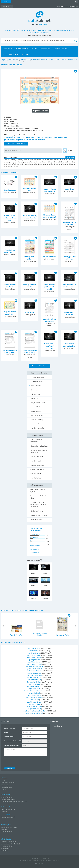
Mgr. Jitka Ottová (35, 704)
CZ (76, 2)
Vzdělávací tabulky (37, 381)
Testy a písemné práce (38, 403)
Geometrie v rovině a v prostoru (57, 59)
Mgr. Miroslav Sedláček (34, 682)
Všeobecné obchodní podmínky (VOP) (14, 802)
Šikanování (5, 829)
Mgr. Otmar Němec (34, 662)
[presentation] (20, 761)
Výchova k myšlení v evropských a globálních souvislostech (38, 505)
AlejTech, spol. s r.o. (53, 860)
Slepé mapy (34, 390)
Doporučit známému (41, 111)
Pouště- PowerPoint (17, 635)
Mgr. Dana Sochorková (34, 675)
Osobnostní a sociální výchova (38, 491)
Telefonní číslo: (9, 737)
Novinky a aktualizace (38, 377)
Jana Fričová (35, 700)
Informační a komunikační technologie (39, 451)
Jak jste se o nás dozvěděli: (13, 741)
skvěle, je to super (35, 534)
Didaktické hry (35, 394)
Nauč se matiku (6, 846)
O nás (3, 780)
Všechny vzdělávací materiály (17, 59)
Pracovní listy (35, 398)
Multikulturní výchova (37, 511)
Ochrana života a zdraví (9, 827)
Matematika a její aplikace (39, 446)
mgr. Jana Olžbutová (34, 657)
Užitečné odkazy (7, 797)
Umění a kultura (36, 478)
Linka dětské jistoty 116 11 (10, 844)
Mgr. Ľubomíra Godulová (35, 698)
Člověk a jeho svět (37, 457)
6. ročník (17, 137)
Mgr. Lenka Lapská (34, 649)
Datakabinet (4, 59)
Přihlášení (6, 2)
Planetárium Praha (7, 817)
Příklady (4, 851)
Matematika (44, 59)
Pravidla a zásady (7, 832)
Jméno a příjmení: (10, 728)
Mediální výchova (36, 520)
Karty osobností (36, 411)
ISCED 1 (29, 59)
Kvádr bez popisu (10, 190)
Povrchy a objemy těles (13, 151)
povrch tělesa (9, 140)
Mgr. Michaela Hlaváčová (34, 671)
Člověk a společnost (37, 465)
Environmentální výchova (39, 515)
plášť (66, 137)
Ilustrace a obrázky (37, 420)
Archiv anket (34, 553)
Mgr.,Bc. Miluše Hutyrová (34, 669)
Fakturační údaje (7, 787)
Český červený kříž (7, 809)
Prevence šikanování (8, 842)
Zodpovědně (5, 848)
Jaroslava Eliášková (34, 680)
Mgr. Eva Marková (34, 684)
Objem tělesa (69, 189)
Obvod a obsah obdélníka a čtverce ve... (10, 218)
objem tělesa (58, 137)
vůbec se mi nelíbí (35, 546)
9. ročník (40, 137)
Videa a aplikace (36, 386)
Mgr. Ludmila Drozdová (34, 664)
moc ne (32, 543)
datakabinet (58, 726)
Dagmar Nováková (35, 709)
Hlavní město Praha (62, 635)
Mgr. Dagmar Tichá (34, 660)
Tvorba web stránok (26, 860)
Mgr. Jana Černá (35, 689)
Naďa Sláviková (35, 693)
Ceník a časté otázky (8, 799)
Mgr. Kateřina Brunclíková (34, 666)
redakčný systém (38, 860)
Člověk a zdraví (36, 474)
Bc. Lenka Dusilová (34, 655)
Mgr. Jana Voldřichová (35, 706)
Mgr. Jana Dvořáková (34, 673)
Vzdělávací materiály (8, 783)
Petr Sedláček (34, 651)
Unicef (3, 812)
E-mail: (6, 732)
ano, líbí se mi (34, 537)
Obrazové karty (36, 407)
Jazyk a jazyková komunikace (36, 441)
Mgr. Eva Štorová (34, 653)
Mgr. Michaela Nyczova (35, 702)
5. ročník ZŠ (36, 59)
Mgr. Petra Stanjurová (34, 678)
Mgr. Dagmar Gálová (35, 695)
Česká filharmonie (7, 814)
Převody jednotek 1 (49, 257)
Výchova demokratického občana (39, 497)
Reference (5, 785)
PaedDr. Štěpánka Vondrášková (35, 691)
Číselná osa (30, 313)
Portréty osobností (37, 415)
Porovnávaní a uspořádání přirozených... (49, 346)
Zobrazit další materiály (40, 366)
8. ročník (32, 137)
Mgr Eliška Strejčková (34, 686)
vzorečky (42, 140)
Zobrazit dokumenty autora (16, 143)
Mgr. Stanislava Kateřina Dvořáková (35, 711)
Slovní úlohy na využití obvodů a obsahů (49, 287)
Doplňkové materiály (37, 428)
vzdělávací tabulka (31, 140)
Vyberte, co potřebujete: (12, 745)
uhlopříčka (19, 140)
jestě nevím (33, 540)
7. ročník (25, 137)
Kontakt (4, 789)
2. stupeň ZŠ (9, 137)
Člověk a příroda (36, 461)
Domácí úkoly (35, 424)
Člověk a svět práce (37, 469)
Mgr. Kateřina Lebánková (35, 713)
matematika (48, 137)
